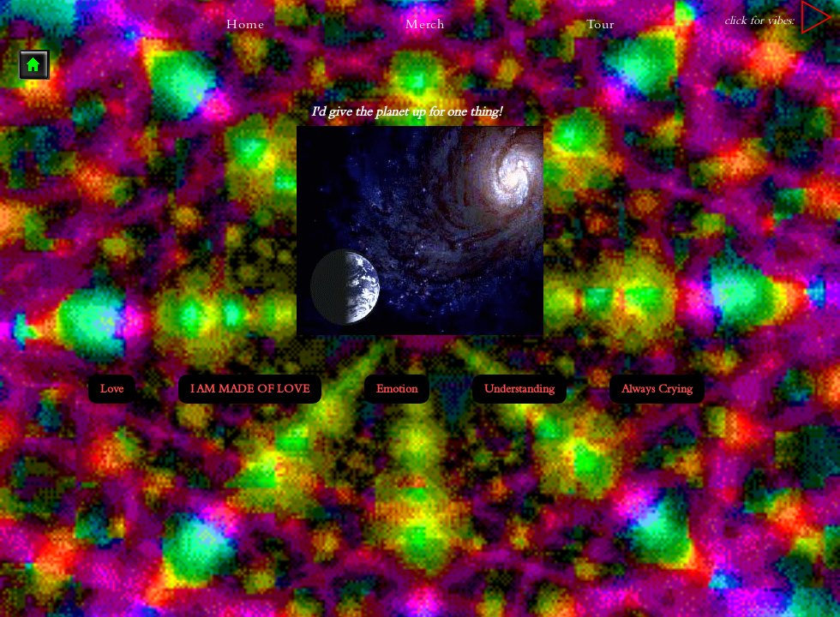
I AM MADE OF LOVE (249, 387)
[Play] (817, 17)
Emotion (396, 387)
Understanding (519, 387)
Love (111, 387)
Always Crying (657, 387)
